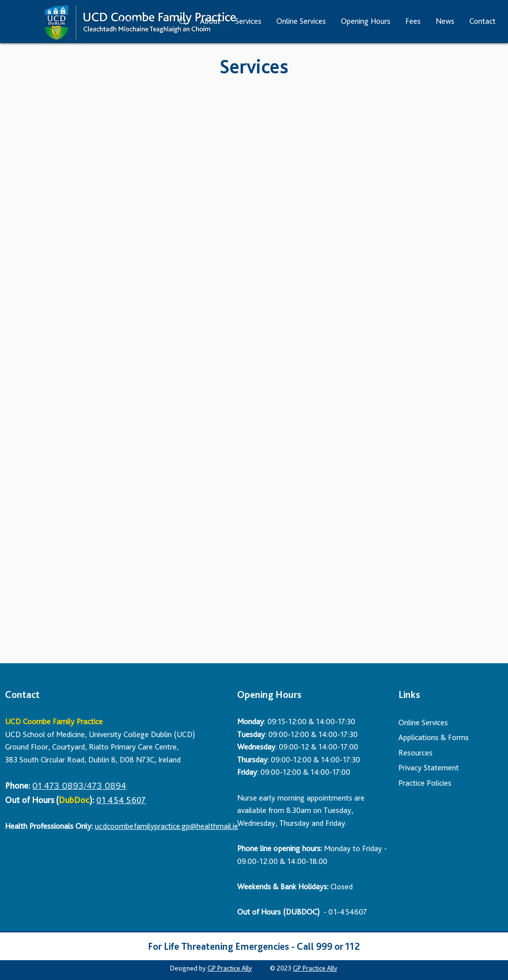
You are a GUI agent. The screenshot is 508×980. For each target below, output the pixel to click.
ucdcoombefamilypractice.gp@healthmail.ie (166, 826)
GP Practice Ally (230, 968)
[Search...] (136, 22)
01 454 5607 (121, 800)
